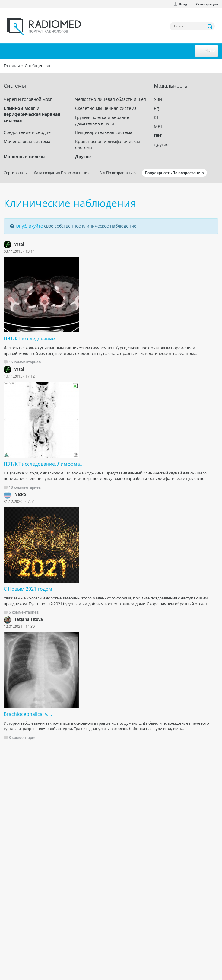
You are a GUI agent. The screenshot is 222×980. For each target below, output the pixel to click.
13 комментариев (25, 487)
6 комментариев (24, 612)
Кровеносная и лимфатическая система (108, 144)
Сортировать (15, 173)
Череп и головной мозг (28, 99)
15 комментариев (25, 362)
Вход (183, 4)
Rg (156, 108)
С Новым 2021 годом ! (29, 589)
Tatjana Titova (29, 619)
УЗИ (158, 99)
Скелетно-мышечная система (106, 108)
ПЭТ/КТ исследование (29, 339)
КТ (156, 117)
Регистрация (207, 4)
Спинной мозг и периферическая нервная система (32, 114)
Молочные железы (25, 156)
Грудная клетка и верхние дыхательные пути (102, 120)
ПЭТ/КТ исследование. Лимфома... (44, 464)
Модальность (171, 86)
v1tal (19, 244)
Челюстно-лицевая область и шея (111, 99)
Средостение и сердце (27, 132)
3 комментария (23, 737)
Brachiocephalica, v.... (28, 714)
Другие (161, 144)
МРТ (158, 126)
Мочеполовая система (27, 141)
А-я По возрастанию (118, 173)
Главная (12, 66)
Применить (210, 27)
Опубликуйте (29, 226)
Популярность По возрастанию (174, 173)
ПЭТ (158, 135)
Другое (83, 156)
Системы (15, 86)
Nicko (20, 494)
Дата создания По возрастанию (62, 173)
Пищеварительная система (104, 132)
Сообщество (37, 66)
